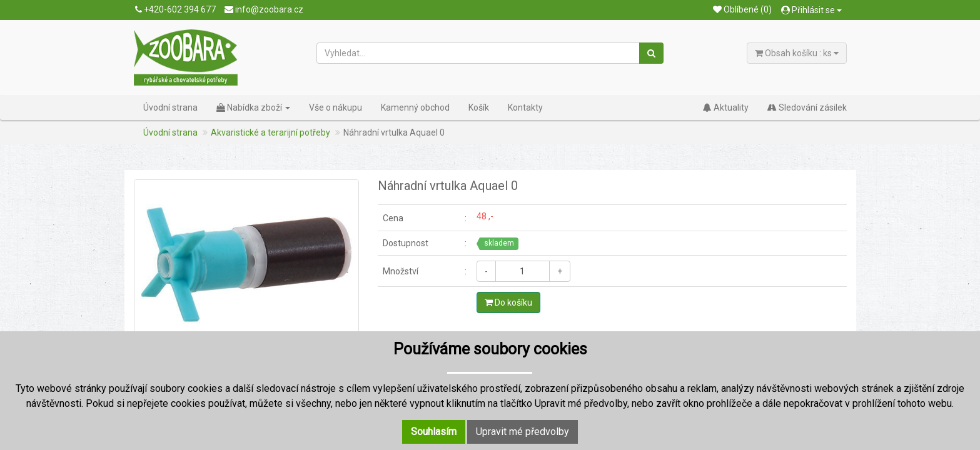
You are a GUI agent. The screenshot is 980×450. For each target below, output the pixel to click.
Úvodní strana (170, 107)
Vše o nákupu (336, 107)
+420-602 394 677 (175, 9)
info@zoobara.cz (264, 9)
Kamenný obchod (415, 107)
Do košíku (508, 302)
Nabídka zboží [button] (253, 107)
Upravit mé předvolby (523, 432)
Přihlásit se (811, 10)
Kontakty (525, 107)
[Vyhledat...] (478, 53)
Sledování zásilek (807, 107)
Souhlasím (434, 432)
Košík (479, 107)
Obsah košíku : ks (797, 53)
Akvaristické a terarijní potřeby (270, 132)
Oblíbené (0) (742, 9)
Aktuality (726, 107)
